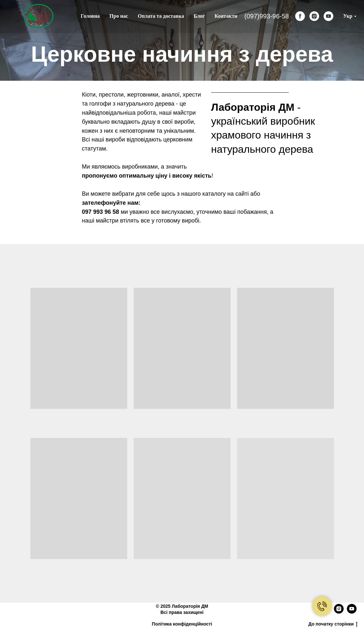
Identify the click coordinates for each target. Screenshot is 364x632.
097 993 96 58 (101, 212)
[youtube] (328, 16)
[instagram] (314, 16)
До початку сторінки (333, 624)
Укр (348, 16)
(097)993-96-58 (267, 16)
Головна (90, 16)
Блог (199, 16)
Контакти (226, 16)
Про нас (119, 16)
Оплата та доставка (161, 16)
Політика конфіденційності (182, 624)
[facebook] (300, 16)
